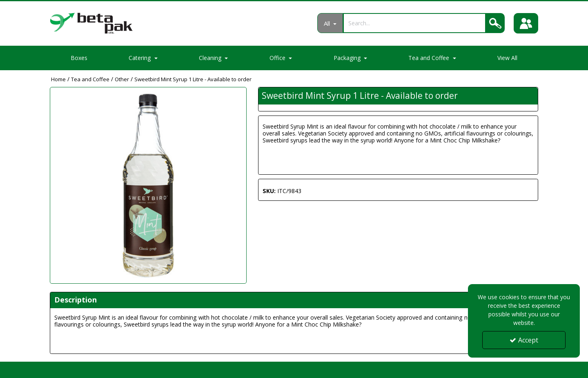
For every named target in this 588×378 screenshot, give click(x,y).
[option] (148, 185)
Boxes (79, 58)
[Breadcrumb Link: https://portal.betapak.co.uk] (58, 79)
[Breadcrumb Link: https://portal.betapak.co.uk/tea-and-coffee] (90, 79)
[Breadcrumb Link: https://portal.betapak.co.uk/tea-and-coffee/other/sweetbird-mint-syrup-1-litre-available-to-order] (193, 79)
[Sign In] (526, 23)
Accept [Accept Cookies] (524, 340)
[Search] (414, 23)
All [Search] (328, 23)
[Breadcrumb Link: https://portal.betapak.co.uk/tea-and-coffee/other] (122, 79)
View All (507, 58)
